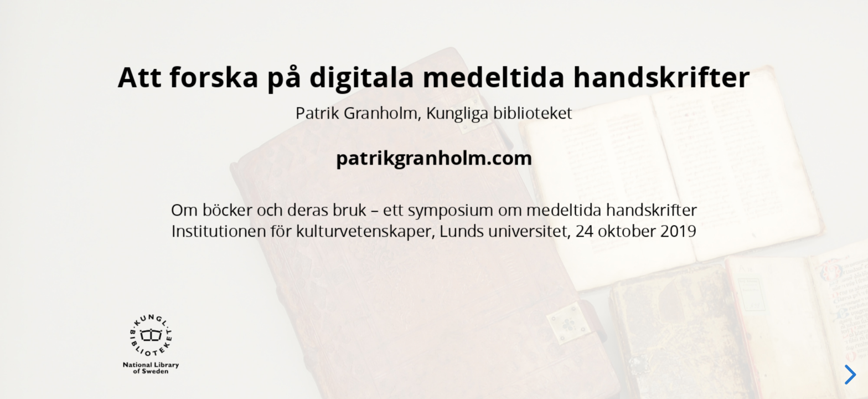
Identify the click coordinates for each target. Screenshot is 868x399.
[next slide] (849, 375)
